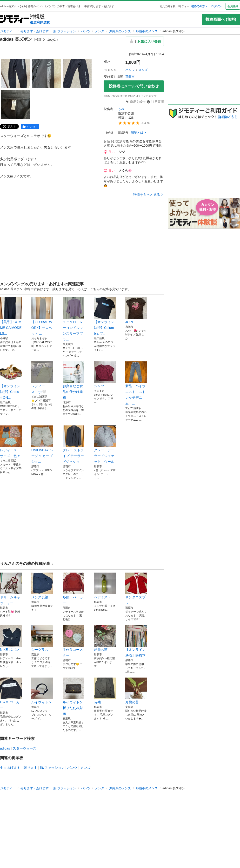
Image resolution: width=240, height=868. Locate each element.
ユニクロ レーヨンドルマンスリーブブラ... (73, 319)
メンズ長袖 (42, 586)
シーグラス (42, 638)
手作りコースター (73, 641)
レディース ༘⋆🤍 (42, 378)
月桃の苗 (136, 691)
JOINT (136, 311)
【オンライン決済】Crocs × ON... (11, 380)
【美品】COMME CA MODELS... (11, 316)
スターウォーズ (25, 748)
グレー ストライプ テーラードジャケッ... (73, 444)
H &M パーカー (11, 694)
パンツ (86, 31)
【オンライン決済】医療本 (136, 641)
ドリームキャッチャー (11, 589)
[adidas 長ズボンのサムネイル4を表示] (15, 104)
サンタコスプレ (136, 589)
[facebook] (30, 126)
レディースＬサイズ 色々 (11, 442)
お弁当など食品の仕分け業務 (73, 380)
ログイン (216, 6)
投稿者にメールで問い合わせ (134, 86)
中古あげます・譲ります (19, 768)
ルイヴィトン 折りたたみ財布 (73, 697)
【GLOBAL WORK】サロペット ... (42, 316)
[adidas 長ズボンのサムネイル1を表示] (15, 74)
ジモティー (8, 31)
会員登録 (233, 6)
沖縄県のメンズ (120, 31)
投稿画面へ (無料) (221, 19)
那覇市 (130, 77)
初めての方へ (199, 6)
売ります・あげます (35, 31)
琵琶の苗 (105, 638)
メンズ (100, 31)
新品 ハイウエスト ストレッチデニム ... (136, 383)
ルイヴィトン (42, 691)
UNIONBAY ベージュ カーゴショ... (42, 444)
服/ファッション (65, 31)
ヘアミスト (105, 586)
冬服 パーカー (73, 589)
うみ (121, 109)
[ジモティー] (14, 19)
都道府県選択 (40, 22)
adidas (5, 748)
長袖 (105, 691)
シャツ (105, 375)
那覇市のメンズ (147, 31)
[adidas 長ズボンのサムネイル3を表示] (77, 74)
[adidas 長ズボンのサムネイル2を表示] (46, 74)
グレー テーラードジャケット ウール (105, 444)
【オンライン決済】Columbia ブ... (105, 316)
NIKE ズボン (11, 638)
